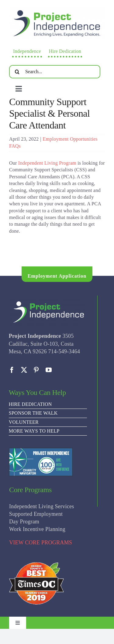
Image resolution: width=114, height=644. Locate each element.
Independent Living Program (47, 163)
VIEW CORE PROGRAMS (41, 543)
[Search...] (55, 72)
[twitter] (24, 370)
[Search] (17, 72)
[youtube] (49, 370)
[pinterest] (36, 370)
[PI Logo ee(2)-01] (57, 7)
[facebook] (12, 370)
